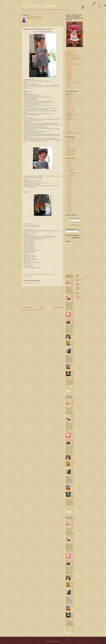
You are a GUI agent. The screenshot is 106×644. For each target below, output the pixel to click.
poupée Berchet (69, 81)
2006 (68, 211)
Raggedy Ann (68, 113)
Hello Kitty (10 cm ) (70, 104)
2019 (68, 187)
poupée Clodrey (69, 72)
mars (69, 183)
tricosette (68, 148)
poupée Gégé (68, 69)
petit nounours (69, 125)
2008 (68, 208)
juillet (69, 177)
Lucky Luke (68, 107)
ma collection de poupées (71, 56)
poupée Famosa (69, 67)
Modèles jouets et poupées (71, 54)
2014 (68, 196)
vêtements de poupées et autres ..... (73, 57)
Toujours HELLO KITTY (73, 351)
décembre (70, 168)
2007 (68, 209)
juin (69, 179)
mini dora (68, 121)
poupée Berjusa (69, 76)
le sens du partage (69, 146)
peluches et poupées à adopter (72, 59)
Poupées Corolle (69, 61)
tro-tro (67, 130)
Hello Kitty (68, 102)
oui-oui (72, 365)
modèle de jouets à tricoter (71, 51)
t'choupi (67, 128)
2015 (68, 195)
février (70, 185)
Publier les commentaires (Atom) (34, 310)
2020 (68, 166)
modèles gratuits (69, 52)
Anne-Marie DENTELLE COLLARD (35, 17)
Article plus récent (27, 307)
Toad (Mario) (68, 118)
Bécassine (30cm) (69, 97)
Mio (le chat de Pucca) (70, 109)
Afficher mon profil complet (32, 19)
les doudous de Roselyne (71, 149)
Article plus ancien (58, 307)
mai (69, 181)
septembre (70, 175)
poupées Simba (69, 71)
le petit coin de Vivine (70, 155)
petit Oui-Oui (68, 123)
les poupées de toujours (70, 139)
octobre (70, 171)
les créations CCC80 (70, 153)
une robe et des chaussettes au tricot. (75, 173)
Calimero (68, 99)
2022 (68, 162)
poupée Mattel (69, 79)
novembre (70, 169)
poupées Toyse (69, 74)
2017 (68, 191)
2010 (68, 204)
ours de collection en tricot (71, 151)
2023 (68, 160)
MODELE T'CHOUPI (72, 321)
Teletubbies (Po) (69, 116)
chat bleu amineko (69, 119)
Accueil (42, 307)
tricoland (68, 144)
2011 (68, 202)
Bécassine (68, 95)
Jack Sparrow (68, 106)
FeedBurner (78, 225)
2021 (68, 164)
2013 (68, 198)
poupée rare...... (69, 84)
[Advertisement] (43, 296)
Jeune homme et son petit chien (73, 344)
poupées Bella (69, 86)
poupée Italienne (69, 77)
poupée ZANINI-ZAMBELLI (71, 83)
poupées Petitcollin (69, 63)
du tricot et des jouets (39, 6)
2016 (68, 193)
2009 (68, 206)
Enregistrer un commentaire (30, 283)
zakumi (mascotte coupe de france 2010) (74, 133)
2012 (68, 200)
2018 (68, 189)
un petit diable (69, 131)
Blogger (58, 641)
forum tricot (68, 141)
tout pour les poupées (70, 143)
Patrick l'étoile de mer (70, 111)
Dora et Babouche (69, 101)
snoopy (67, 126)
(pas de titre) (72, 389)
